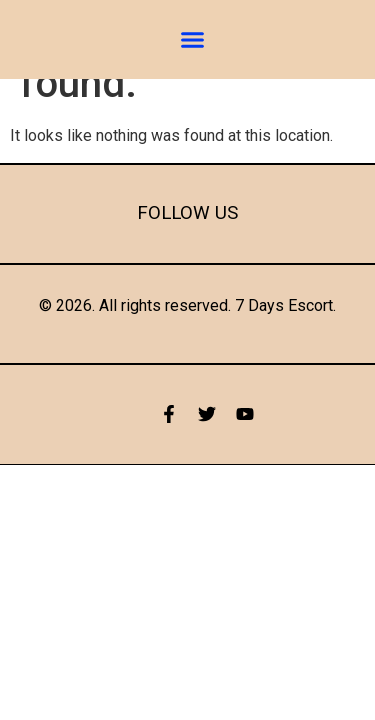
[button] (192, 40)
